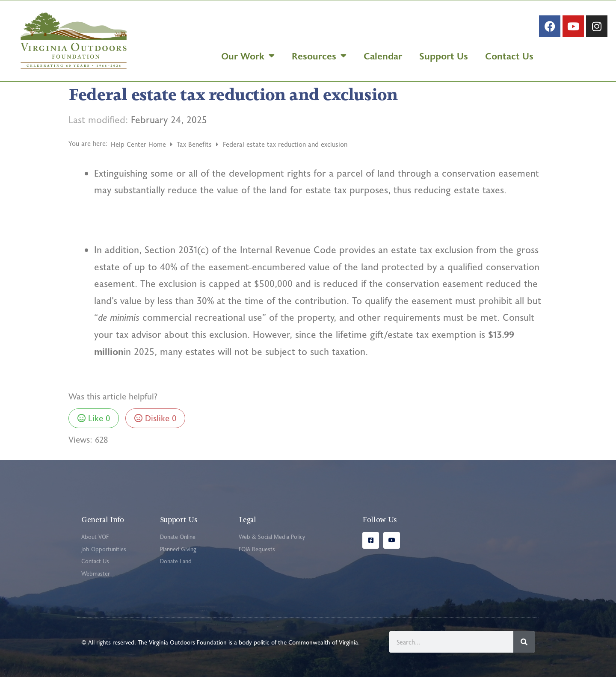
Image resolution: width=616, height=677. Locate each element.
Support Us (444, 56)
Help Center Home (139, 144)
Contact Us (509, 56)
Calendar (383, 56)
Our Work (248, 56)
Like (94, 418)
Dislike (155, 418)
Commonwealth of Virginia (323, 642)
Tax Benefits (195, 144)
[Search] (524, 642)
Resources (319, 56)
